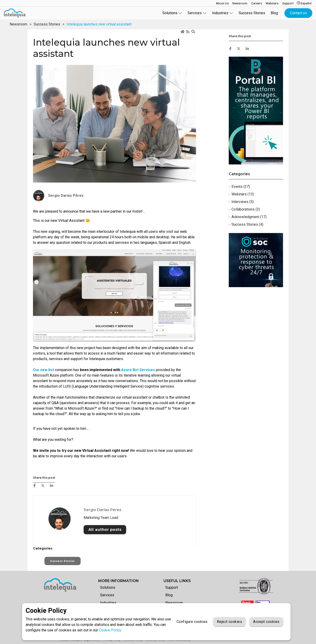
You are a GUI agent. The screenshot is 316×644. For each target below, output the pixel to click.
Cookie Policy (110, 630)
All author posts (105, 578)
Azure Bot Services (138, 370)
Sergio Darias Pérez (102, 558)
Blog (274, 13)
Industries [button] (223, 13)
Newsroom (18, 24)
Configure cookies (192, 622)
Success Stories (252, 13)
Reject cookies (229, 622)
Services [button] (197, 13)
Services (107, 595)
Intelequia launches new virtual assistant (99, 24)
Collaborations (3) (246, 209)
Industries (108, 603)
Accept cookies (266, 622)
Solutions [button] (172, 13)
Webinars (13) (243, 194)
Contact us (298, 13)
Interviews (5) (243, 202)
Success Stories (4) (247, 224)
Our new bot (44, 370)
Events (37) (241, 187)
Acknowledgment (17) (249, 217)
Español (304, 3)
